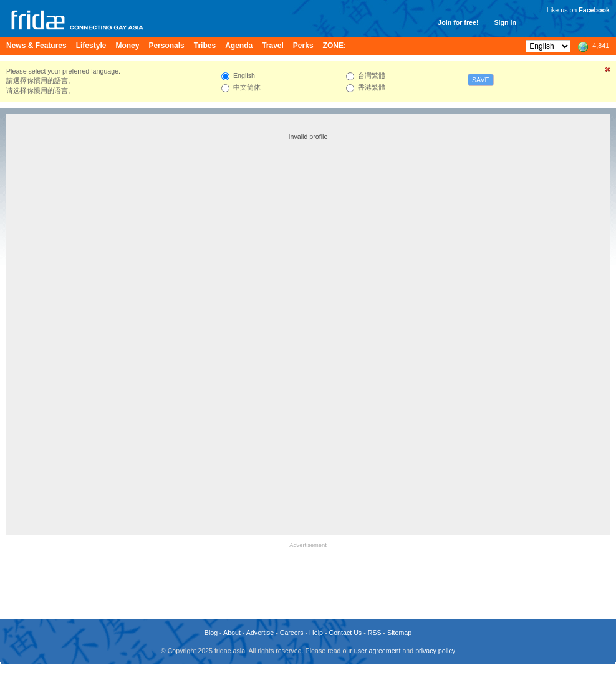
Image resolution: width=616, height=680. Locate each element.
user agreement (378, 651)
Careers (292, 633)
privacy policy (435, 651)
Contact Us (345, 633)
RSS (375, 633)
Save (481, 80)
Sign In (505, 22)
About (232, 633)
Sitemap (399, 633)
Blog (211, 633)
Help (316, 633)
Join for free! (458, 22)
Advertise (260, 633)
